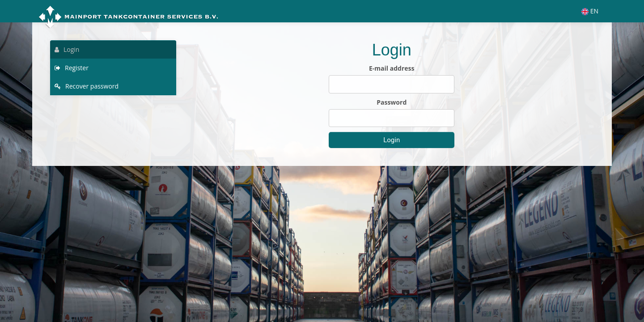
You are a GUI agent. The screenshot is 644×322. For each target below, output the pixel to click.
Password (392, 102)
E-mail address (392, 68)
